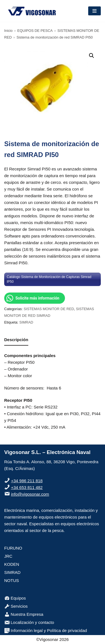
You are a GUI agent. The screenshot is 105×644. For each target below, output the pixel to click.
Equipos (15, 598)
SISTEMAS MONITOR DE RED (49, 309)
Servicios (16, 606)
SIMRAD (26, 322)
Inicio (8, 31)
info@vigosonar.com (30, 494)
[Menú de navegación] (95, 11)
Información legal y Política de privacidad (46, 630)
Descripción (16, 340)
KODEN (12, 564)
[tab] (16, 340)
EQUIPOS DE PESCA (35, 31)
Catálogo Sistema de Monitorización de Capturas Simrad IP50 (49, 279)
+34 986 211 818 (27, 481)
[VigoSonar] (32, 11)
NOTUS (12, 580)
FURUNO (13, 548)
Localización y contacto (29, 622)
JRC (8, 556)
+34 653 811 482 (27, 487)
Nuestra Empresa (24, 614)
